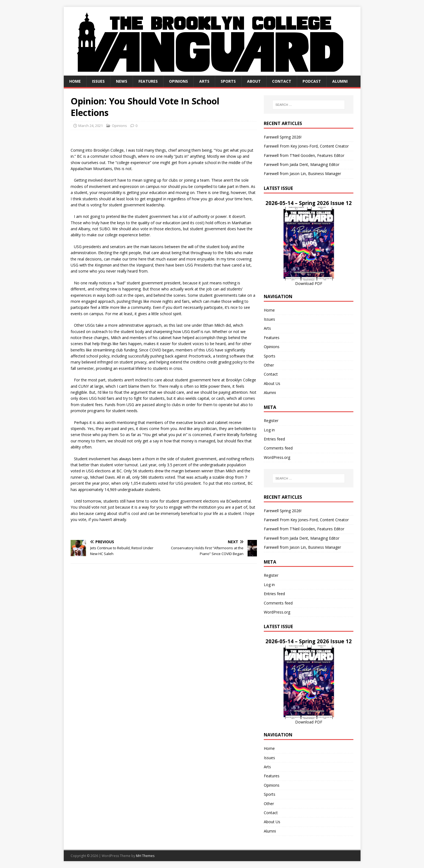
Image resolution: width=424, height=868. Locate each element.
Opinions (178, 81)
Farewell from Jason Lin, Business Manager (302, 174)
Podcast (312, 81)
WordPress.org (277, 457)
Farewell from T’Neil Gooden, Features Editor (304, 155)
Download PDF (309, 283)
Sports (228, 81)
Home (75, 81)
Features (148, 81)
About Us (272, 383)
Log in (269, 430)
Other (269, 365)
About (254, 81)
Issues (98, 81)
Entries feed (274, 439)
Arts (204, 81)
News (122, 81)
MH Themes (145, 856)
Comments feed (278, 448)
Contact (282, 81)
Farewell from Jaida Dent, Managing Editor (302, 164)
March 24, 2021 (91, 126)
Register (271, 421)
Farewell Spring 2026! (283, 137)
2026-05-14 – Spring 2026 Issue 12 (309, 203)
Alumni (340, 81)
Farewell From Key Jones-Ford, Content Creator (306, 146)
